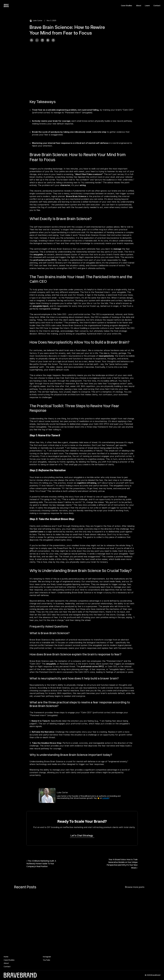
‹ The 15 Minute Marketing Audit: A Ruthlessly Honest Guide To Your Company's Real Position (41, 864)
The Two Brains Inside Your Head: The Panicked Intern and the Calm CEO (81, 279)
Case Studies (127, 6)
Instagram (47, 957)
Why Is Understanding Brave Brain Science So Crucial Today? (81, 571)
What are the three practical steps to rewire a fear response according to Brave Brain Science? (80, 704)
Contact (157, 6)
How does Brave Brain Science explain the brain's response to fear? (75, 654)
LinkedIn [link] (106, 798)
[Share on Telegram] (48, 40)
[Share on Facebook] (32, 40)
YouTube (46, 960)
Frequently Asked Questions (49, 626)
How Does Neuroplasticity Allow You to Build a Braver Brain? (79, 342)
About (139, 6)
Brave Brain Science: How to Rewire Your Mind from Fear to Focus (78, 157)
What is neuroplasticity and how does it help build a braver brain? (74, 678)
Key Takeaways (43, 102)
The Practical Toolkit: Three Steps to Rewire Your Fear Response (75, 408)
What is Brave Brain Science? (50, 633)
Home (6, 957)
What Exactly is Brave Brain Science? (61, 219)
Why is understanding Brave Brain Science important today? (71, 755)
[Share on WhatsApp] (37, 40)
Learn (147, 6)
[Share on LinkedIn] (42, 40)
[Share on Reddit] (53, 40)
